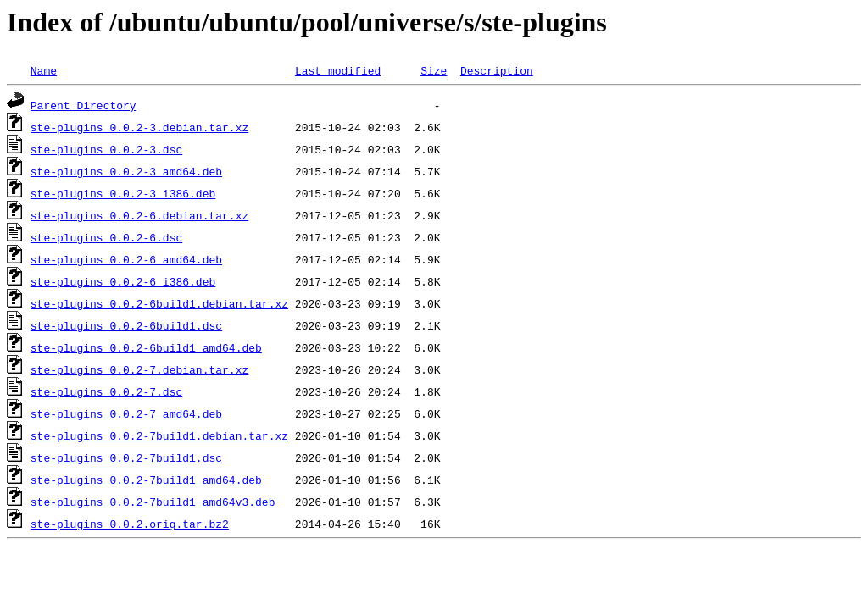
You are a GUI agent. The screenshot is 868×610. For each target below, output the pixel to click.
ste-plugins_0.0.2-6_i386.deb (123, 281)
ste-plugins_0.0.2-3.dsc (106, 149)
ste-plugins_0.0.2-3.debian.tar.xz (139, 127)
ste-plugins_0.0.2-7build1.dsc (126, 457)
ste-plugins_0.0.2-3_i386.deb (123, 193)
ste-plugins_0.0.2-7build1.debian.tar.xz (159, 435)
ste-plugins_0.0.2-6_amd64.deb (126, 259)
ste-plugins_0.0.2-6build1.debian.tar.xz (159, 303)
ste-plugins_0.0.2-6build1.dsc (126, 325)
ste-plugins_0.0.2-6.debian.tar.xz (139, 215)
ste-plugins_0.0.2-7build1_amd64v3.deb (153, 502)
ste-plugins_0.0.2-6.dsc (106, 237)
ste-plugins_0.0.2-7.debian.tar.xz (139, 369)
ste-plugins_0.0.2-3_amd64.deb (126, 171)
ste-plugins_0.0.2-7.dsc (106, 391)
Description (497, 70)
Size (434, 70)
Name (44, 70)
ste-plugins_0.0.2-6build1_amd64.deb (146, 347)
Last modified (338, 70)
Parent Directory (83, 105)
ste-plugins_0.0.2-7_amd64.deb (126, 413)
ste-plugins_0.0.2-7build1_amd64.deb (146, 480)
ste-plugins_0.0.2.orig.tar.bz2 (130, 524)
